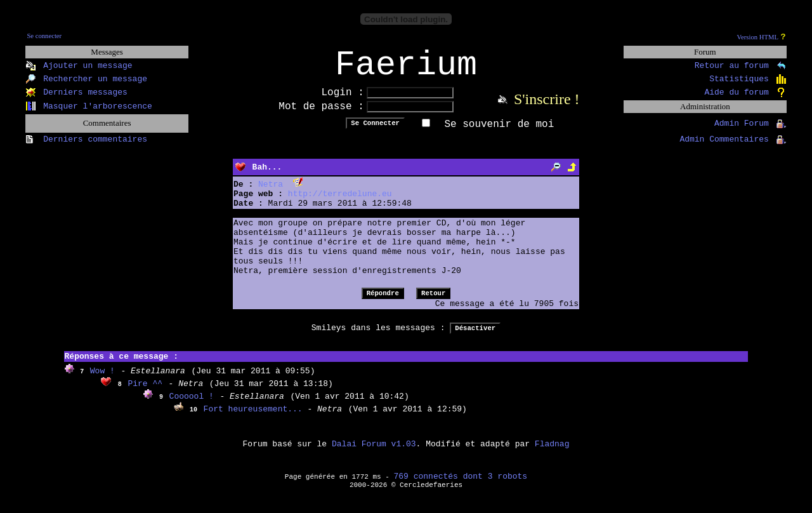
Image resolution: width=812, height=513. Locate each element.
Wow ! (102, 379)
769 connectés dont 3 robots (461, 485)
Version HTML (758, 37)
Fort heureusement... (256, 417)
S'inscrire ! (547, 107)
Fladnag (552, 452)
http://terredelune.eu (340, 202)
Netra (271, 193)
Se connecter (44, 36)
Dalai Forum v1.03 (374, 452)
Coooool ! (192, 405)
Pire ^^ (145, 392)
